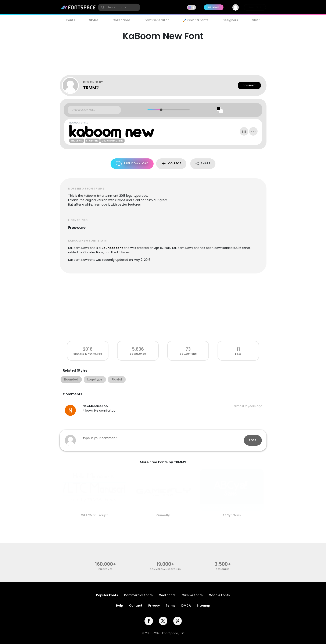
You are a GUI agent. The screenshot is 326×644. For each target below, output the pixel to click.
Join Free (255, 7)
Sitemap (203, 606)
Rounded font (112, 248)
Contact (249, 85)
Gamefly (163, 515)
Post (253, 440)
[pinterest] (178, 621)
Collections (121, 20)
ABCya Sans (232, 515)
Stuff (256, 20)
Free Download (132, 164)
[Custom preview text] (94, 110)
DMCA (186, 606)
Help (120, 606)
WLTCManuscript (94, 515)
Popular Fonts (107, 595)
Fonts (71, 20)
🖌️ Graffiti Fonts (196, 20)
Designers (230, 20)
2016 (88, 349)
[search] (119, 7)
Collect (171, 164)
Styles (94, 20)
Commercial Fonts (138, 595)
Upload (214, 7)
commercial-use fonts (165, 569)
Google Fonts (219, 595)
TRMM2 (91, 88)
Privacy (154, 606)
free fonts (106, 569)
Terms (171, 606)
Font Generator (157, 20)
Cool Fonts (167, 595)
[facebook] (149, 621)
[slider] (161, 110)
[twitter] (163, 621)
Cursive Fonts (192, 595)
